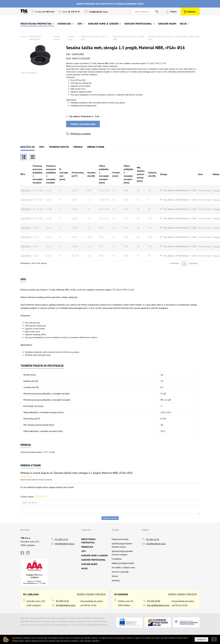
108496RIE (26, 246)
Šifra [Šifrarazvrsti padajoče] (23, 174)
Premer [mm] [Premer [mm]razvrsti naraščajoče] (116, 174)
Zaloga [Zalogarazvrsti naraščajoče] (164, 174)
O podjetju (117, 559)
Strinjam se (201, 639)
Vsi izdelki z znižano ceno (123, 567)
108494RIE (26, 228)
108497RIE (26, 256)
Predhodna (175, 263)
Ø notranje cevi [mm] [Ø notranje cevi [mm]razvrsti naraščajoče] (64, 174)
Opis (42, 147)
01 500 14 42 (61, 539)
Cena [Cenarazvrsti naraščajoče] (200, 174)
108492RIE (26, 209)
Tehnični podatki (59, 147)
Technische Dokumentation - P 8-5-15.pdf (38, 452)
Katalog (115, 580)
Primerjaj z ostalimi (80, 134)
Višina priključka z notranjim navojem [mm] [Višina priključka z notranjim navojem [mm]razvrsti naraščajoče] (104, 174)
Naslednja (193, 263)
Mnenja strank (96, 147)
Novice (115, 576)
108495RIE (26, 237)
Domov (23, 36)
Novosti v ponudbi (120, 572)
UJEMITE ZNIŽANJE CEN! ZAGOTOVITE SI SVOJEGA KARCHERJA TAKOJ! (110, 4)
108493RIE (26, 218)
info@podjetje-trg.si (98, 12)
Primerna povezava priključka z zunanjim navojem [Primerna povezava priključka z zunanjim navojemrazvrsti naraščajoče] (51, 174)
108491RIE (26, 200)
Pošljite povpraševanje (83, 124)
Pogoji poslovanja (120, 539)
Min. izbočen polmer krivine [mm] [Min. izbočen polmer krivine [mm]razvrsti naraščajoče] (141, 174)
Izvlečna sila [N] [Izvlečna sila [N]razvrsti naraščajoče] (152, 174)
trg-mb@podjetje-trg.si (158, 605)
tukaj (185, 638)
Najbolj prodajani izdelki (123, 563)
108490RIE (26, 190)
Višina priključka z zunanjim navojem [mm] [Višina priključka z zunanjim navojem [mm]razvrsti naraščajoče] (128, 174)
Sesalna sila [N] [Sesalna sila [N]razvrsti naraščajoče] (91, 174)
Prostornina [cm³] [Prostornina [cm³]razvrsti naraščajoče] (78, 174)
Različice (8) (28, 147)
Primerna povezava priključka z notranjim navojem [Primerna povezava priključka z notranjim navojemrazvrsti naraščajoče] (38, 174)
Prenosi (78, 147)
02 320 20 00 (154, 601)
